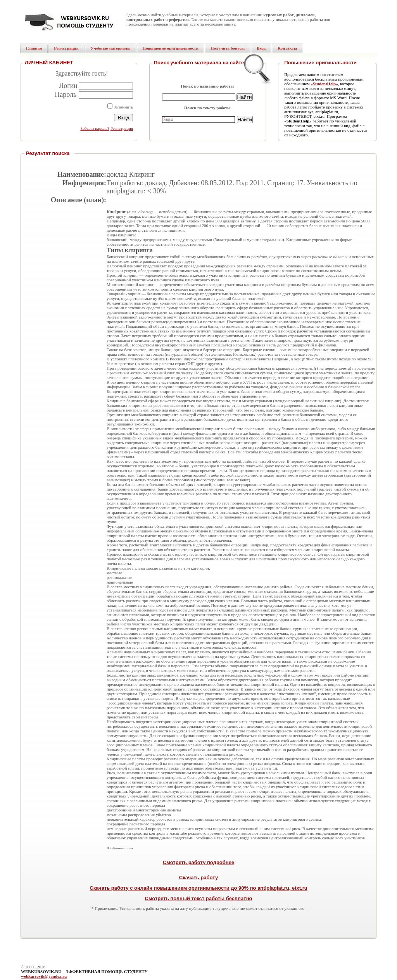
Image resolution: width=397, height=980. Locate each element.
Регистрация (122, 128)
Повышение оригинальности (320, 63)
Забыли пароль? (95, 128)
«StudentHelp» (324, 84)
